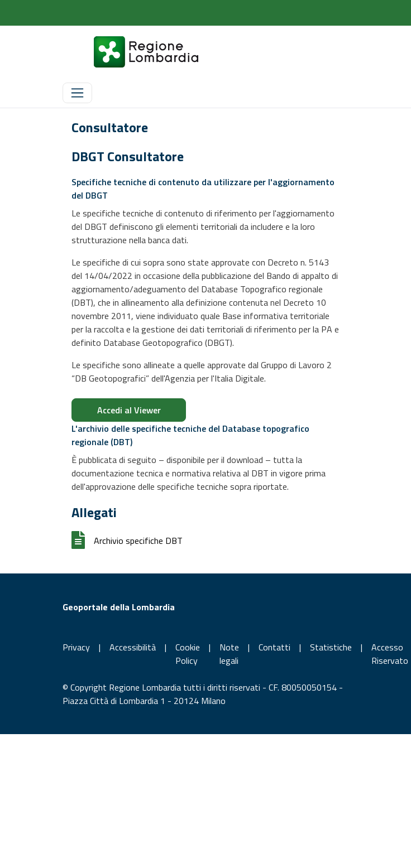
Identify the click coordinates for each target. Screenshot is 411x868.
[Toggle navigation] (77, 93)
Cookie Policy (188, 654)
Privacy (76, 647)
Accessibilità (133, 647)
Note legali (229, 654)
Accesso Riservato (390, 654)
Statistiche (331, 647)
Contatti (274, 647)
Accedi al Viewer (129, 410)
